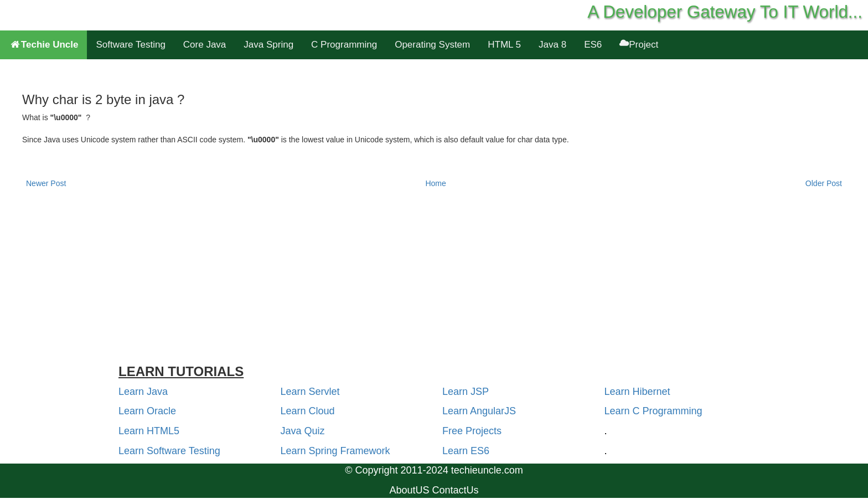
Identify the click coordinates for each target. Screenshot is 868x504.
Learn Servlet (310, 392)
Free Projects (472, 431)
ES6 (593, 45)
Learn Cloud (308, 411)
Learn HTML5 (149, 431)
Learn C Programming (653, 411)
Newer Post (46, 183)
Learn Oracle (147, 411)
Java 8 (552, 45)
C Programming (344, 45)
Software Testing (130, 45)
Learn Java (143, 392)
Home (435, 183)
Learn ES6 (466, 451)
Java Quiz (303, 431)
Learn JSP (466, 392)
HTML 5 (504, 45)
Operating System (432, 45)
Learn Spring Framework (335, 451)
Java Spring (268, 45)
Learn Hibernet (637, 392)
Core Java (205, 45)
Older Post (824, 183)
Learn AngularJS (479, 411)
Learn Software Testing (169, 451)
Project (639, 45)
